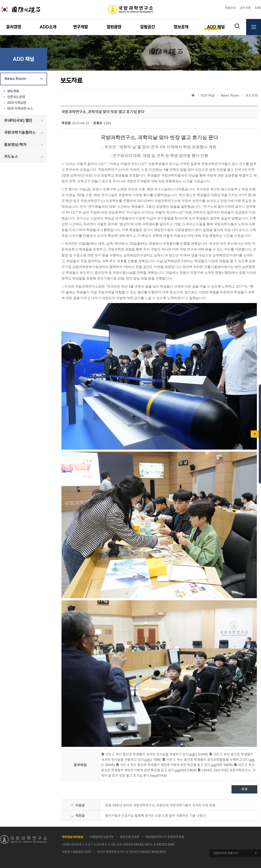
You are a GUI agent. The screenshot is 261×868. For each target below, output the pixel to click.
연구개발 (80, 27)
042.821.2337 (82, 852)
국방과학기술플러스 (20, 133)
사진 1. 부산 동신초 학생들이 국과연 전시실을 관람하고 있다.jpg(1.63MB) (155, 754)
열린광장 (114, 27)
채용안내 (230, 8)
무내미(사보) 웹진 (18, 121)
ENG (258, 8)
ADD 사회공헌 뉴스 (20, 109)
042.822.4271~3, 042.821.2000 (154, 845)
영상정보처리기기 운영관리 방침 (165, 837)
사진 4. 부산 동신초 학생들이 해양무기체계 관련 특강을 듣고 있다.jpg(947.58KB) (174, 765)
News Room (15, 79)
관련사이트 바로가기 (226, 853)
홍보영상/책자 (15, 145)
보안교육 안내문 (130, 837)
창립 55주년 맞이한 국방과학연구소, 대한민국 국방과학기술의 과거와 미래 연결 (160, 805)
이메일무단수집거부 (102, 837)
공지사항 (245, 8)
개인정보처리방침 (73, 837)
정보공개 (181, 27)
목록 (244, 789)
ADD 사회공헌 (17, 103)
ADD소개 (48, 27)
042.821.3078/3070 (153, 852)
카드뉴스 (11, 157)
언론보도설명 (16, 97)
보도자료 (13, 91)
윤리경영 (14, 27)
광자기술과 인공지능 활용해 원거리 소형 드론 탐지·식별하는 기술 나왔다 (155, 816)
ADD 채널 (216, 27)
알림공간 (148, 27)
